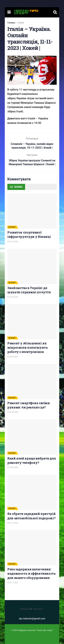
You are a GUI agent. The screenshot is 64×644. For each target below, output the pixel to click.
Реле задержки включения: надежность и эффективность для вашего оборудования (32, 574)
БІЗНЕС (12, 227)
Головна (11, 23)
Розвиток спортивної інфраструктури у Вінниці (29, 235)
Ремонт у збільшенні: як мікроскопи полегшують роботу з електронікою (28, 348)
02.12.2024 (13, 583)
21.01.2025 (13, 523)
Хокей (21, 23)
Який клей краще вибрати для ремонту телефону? (32, 461)
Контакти (38, 609)
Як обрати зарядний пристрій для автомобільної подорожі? (31, 516)
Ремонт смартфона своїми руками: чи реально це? (29, 405)
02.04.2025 (13, 412)
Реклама (25, 609)
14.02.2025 (13, 468)
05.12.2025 (13, 242)
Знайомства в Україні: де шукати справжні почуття (29, 290)
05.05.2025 (13, 357)
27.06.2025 (13, 297)
